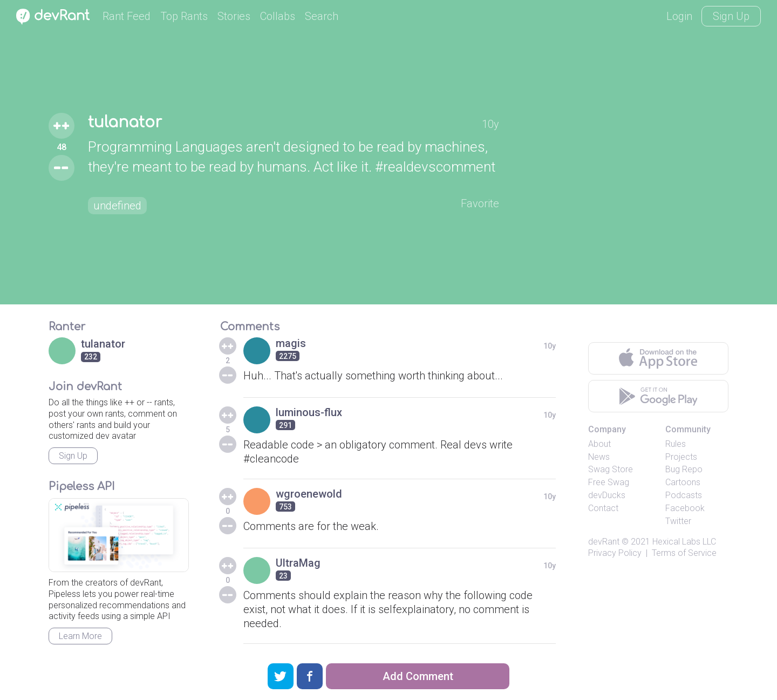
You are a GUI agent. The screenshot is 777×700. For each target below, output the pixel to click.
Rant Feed (127, 16)
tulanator (125, 123)
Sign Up (731, 16)
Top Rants (184, 16)
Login (679, 16)
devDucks (607, 495)
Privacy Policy (615, 553)
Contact (603, 508)
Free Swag (609, 482)
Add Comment (418, 676)
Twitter (678, 521)
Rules (676, 444)
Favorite (480, 203)
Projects (681, 457)
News (599, 457)
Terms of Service (684, 553)
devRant (604, 542)
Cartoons (683, 482)
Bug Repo (684, 469)
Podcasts (684, 495)
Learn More (80, 636)
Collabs (278, 16)
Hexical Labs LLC (684, 542)
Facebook (685, 508)
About (599, 444)
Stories (234, 16)
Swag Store (611, 469)
